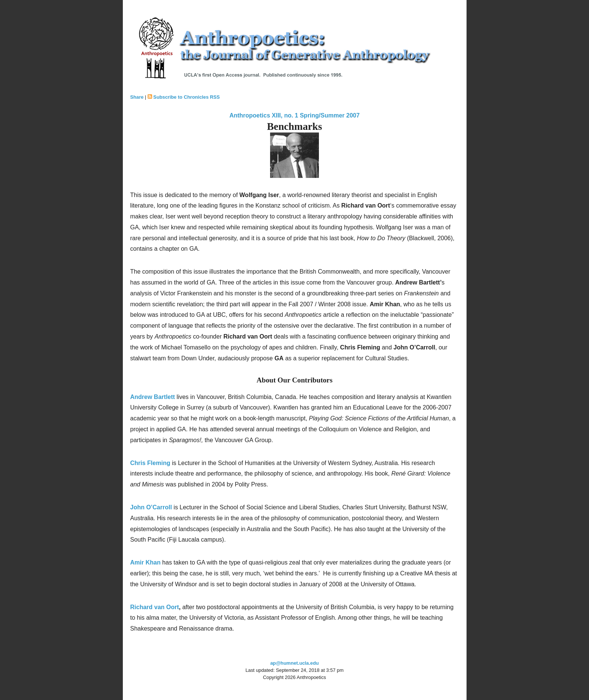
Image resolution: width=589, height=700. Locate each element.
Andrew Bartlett (153, 397)
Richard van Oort (155, 607)
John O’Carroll (151, 507)
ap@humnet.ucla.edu (294, 663)
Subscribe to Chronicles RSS (187, 97)
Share (137, 97)
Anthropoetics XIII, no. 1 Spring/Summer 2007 (295, 115)
